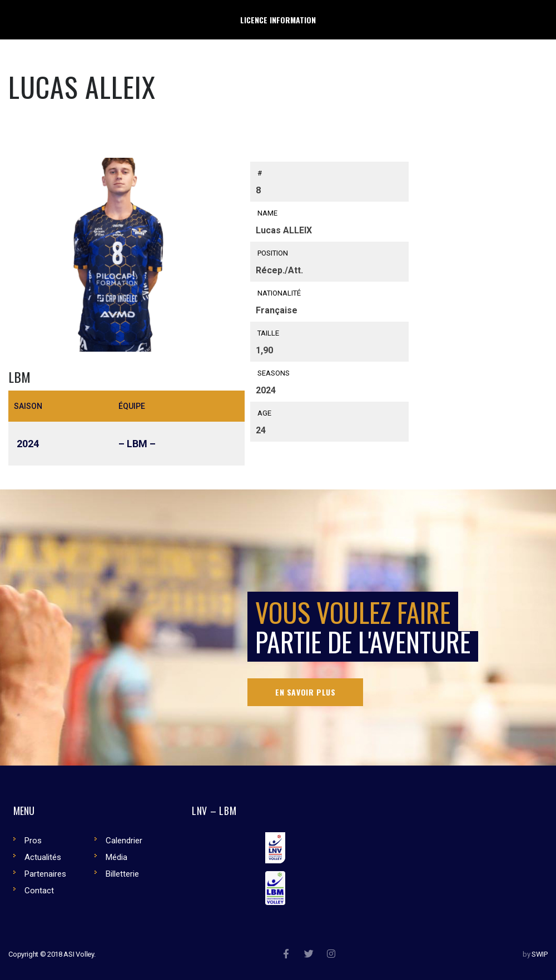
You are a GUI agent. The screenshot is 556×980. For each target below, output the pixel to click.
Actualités (43, 857)
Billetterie (122, 874)
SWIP (540, 954)
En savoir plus (305, 692)
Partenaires (45, 874)
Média (116, 857)
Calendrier (124, 841)
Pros (33, 841)
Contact (39, 891)
